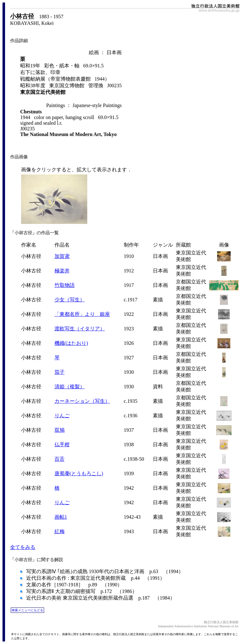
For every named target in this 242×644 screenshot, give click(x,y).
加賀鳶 (62, 256)
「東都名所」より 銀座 (82, 314)
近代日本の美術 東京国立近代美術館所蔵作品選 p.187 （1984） (100, 598)
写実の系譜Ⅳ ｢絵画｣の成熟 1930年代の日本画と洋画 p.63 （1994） (104, 571)
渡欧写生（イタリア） (80, 329)
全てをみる (23, 547)
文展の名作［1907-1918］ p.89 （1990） (74, 585)
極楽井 (62, 271)
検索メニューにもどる (27, 610)
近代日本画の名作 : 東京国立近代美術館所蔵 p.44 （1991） (95, 578)
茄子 (60, 372)
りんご (62, 416)
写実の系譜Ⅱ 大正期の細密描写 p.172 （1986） (81, 591)
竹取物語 (65, 285)
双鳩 (60, 430)
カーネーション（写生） (82, 401)
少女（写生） (70, 300)
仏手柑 (62, 445)
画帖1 (61, 517)
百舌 (60, 459)
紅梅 (60, 531)
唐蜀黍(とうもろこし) (79, 473)
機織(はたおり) (71, 343)
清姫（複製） (70, 387)
